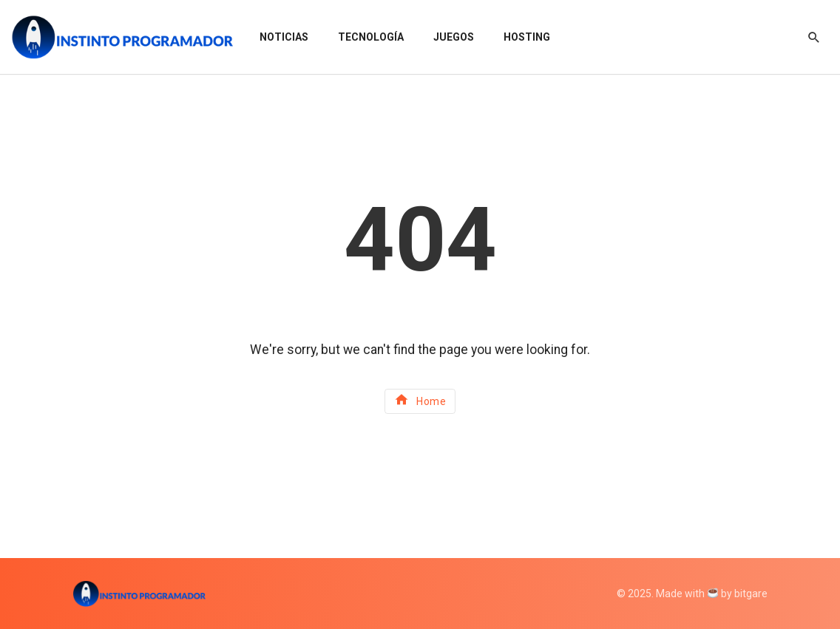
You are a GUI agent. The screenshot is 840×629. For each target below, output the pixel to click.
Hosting (527, 37)
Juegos (454, 37)
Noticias (284, 37)
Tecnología (371, 37)
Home (420, 399)
